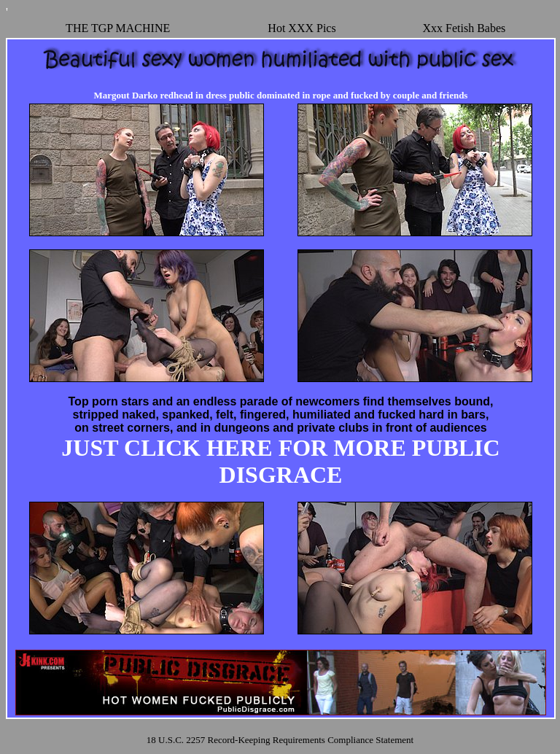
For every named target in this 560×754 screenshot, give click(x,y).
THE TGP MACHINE (118, 28)
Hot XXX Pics (302, 28)
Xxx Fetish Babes (464, 28)
